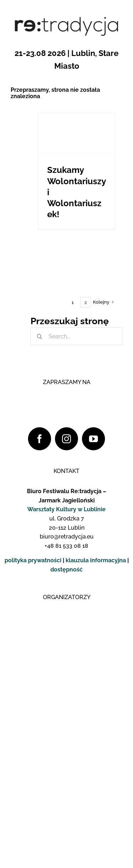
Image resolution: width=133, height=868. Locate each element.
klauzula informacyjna (96, 560)
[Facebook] (40, 439)
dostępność (66, 570)
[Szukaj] (39, 336)
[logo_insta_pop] (70, 476)
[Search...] (76, 336)
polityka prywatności (33, 560)
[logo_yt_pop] (70, 508)
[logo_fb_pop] (70, 445)
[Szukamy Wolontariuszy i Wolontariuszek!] (76, 133)
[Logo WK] (67, 610)
